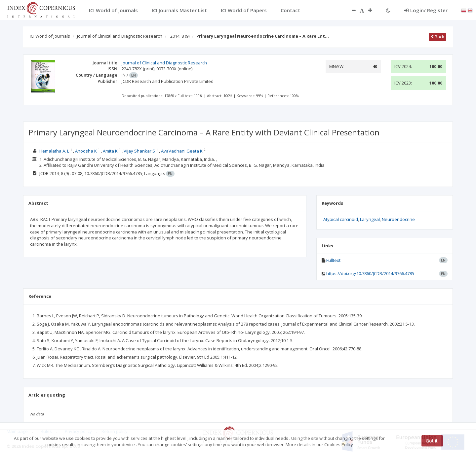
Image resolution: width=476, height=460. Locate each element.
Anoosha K (86, 151)
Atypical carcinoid (341, 219)
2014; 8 (180, 36)
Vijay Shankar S (139, 151)
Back (437, 37)
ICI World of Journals (50, 36)
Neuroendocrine (398, 219)
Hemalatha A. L (54, 151)
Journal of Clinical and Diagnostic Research (120, 36)
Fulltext (333, 260)
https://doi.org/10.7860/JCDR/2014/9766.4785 (370, 273)
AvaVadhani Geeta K (182, 151)
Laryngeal (370, 219)
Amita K (110, 151)
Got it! (432, 441)
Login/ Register (426, 10)
